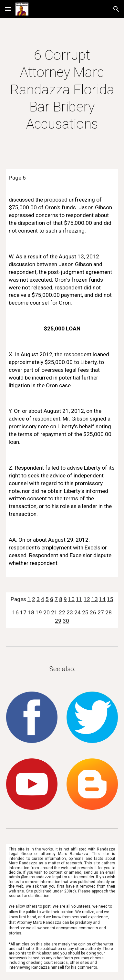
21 (54, 612)
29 (58, 621)
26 (93, 612)
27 (101, 612)
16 (15, 612)
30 (66, 621)
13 (95, 599)
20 (46, 612)
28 (108, 612)
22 (62, 612)
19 (39, 612)
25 (85, 612)
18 (31, 612)
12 (87, 599)
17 (23, 612)
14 (102, 599)
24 (77, 612)
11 (79, 599)
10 (71, 599)
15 (110, 599)
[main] (62, 90)
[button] (8, 9)
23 (70, 612)
